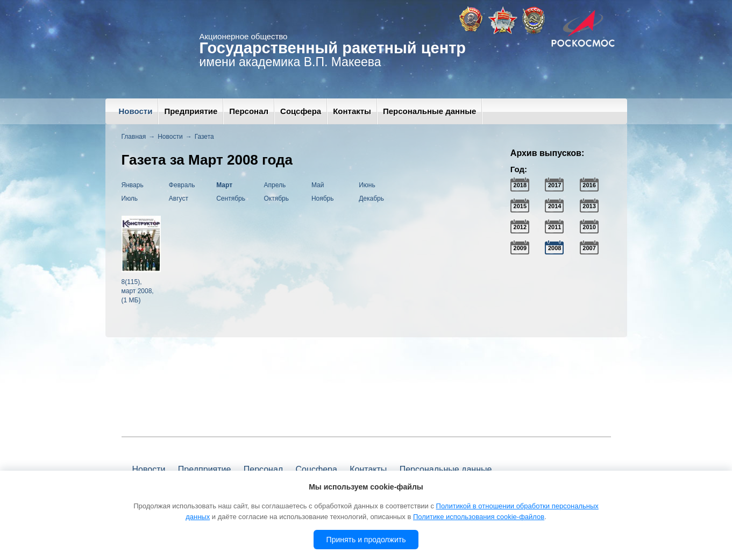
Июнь (367, 185)
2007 (589, 248)
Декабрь (371, 199)
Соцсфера (301, 111)
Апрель (275, 185)
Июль (130, 199)
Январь (133, 185)
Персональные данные (429, 111)
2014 (555, 206)
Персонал (249, 111)
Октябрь (277, 199)
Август (179, 199)
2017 (555, 185)
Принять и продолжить (366, 540)
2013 (589, 206)
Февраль (182, 185)
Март (224, 185)
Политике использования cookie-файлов (479, 517)
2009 (520, 248)
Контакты (352, 111)
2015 (520, 206)
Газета (204, 137)
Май (318, 185)
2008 (555, 248)
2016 (589, 185)
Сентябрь (231, 199)
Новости (136, 111)
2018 (520, 185)
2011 (555, 227)
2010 (589, 227)
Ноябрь (323, 199)
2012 (520, 227)
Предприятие (191, 111)
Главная (134, 137)
